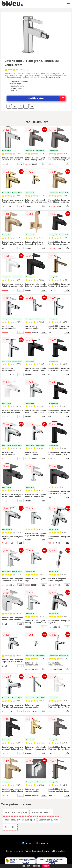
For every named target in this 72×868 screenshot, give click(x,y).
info (21, 164)
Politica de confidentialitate (37, 851)
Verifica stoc (47, 98)
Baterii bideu (10, 827)
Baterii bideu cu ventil (49, 820)
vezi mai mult (54, 77)
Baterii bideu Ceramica (41, 812)
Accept (46, 866)
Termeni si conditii (14, 851)
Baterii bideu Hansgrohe (16, 812)
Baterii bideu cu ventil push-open (20, 820)
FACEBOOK (28, 843)
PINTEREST (43, 843)
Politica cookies (58, 851)
